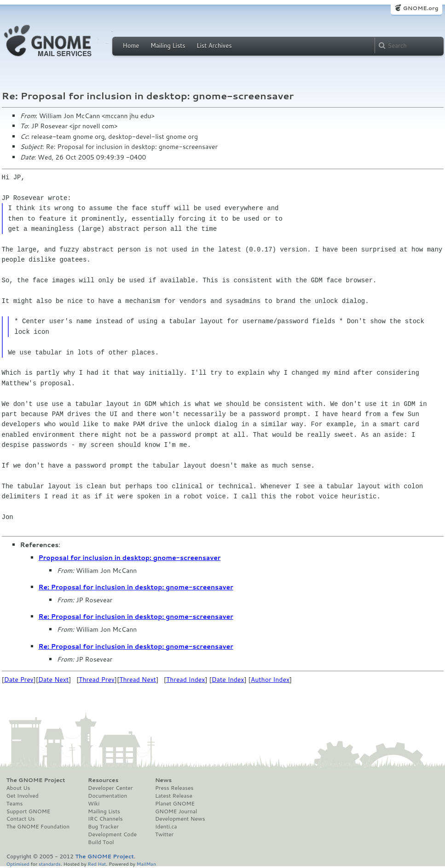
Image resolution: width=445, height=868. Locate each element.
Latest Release (174, 796)
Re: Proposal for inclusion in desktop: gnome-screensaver (136, 587)
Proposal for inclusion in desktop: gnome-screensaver (130, 558)
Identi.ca (166, 827)
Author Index (270, 680)
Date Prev (19, 680)
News (163, 780)
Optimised (18, 864)
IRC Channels (105, 819)
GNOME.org (420, 8)
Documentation (107, 796)
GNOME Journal (176, 811)
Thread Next (138, 680)
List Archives (214, 46)
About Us (18, 788)
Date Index (228, 680)
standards (50, 864)
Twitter (164, 834)
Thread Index (186, 680)
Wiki (94, 804)
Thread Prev (97, 680)
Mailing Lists (168, 46)
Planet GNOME (175, 804)
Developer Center (110, 788)
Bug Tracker (103, 827)
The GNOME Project (36, 780)
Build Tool (101, 842)
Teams (15, 804)
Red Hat (97, 864)
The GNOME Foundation (38, 827)
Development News (180, 819)
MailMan (146, 864)
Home (131, 46)
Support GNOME (29, 811)
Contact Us (21, 819)
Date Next (53, 680)
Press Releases (174, 788)
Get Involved (23, 796)
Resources (103, 780)
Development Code (112, 834)
